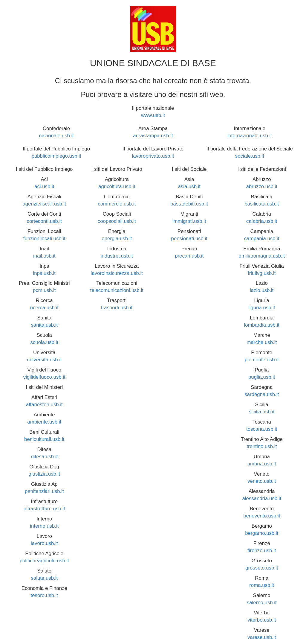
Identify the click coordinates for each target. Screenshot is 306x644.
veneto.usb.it (262, 481)
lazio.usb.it (262, 290)
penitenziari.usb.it (44, 491)
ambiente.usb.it (44, 422)
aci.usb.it (44, 186)
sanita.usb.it (44, 325)
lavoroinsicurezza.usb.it (117, 273)
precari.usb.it (189, 256)
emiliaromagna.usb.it (262, 256)
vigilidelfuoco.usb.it (44, 377)
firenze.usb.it (262, 551)
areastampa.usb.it (153, 136)
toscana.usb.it (262, 429)
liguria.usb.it (262, 308)
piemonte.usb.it (262, 360)
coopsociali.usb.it (117, 221)
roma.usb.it (262, 585)
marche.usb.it (262, 342)
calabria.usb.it (262, 221)
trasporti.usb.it (117, 308)
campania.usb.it (262, 239)
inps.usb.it (44, 273)
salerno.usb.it (262, 603)
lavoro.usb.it (44, 543)
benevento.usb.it (262, 516)
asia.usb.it (189, 186)
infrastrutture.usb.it (44, 509)
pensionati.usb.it (189, 239)
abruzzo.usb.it (262, 186)
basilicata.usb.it (262, 204)
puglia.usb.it (262, 377)
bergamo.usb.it (262, 533)
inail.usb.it (44, 256)
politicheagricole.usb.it (44, 561)
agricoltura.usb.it (117, 186)
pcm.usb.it (44, 290)
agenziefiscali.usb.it (44, 204)
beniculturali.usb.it (44, 439)
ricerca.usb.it (44, 308)
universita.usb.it (44, 360)
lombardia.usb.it (262, 325)
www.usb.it (153, 115)
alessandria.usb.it (262, 498)
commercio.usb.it (117, 204)
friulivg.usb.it (262, 273)
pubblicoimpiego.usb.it (56, 156)
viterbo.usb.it (262, 620)
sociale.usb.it (250, 156)
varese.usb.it (262, 637)
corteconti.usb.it (44, 221)
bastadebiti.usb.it (189, 204)
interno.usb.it (44, 526)
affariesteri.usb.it (44, 405)
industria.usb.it (117, 256)
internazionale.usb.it (250, 136)
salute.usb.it (44, 578)
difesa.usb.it (44, 457)
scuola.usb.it (44, 342)
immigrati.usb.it (189, 221)
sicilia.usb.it (262, 412)
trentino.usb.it (262, 446)
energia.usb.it (117, 239)
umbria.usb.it (262, 464)
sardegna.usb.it (262, 394)
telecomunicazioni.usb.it (117, 290)
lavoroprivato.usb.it (153, 156)
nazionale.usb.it (56, 136)
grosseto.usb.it (262, 568)
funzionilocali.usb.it (44, 239)
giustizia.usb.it (44, 474)
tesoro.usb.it (44, 595)
